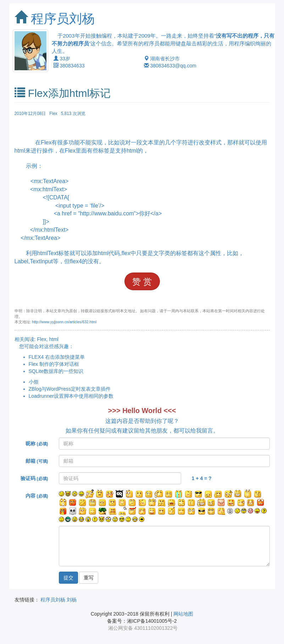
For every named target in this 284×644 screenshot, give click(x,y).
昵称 (37, 444)
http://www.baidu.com (107, 213)
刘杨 (72, 600)
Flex (53, 114)
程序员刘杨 (63, 19)
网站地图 (183, 614)
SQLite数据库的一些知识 (56, 371)
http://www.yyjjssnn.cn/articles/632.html (64, 322)
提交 (68, 578)
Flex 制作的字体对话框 (54, 364)
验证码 (34, 478)
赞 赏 (142, 282)
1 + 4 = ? (202, 478)
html (54, 339)
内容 (37, 496)
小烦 (34, 382)
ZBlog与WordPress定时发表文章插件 (70, 389)
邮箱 (37, 461)
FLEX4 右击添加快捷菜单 (57, 357)
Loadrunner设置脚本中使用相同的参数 (71, 396)
